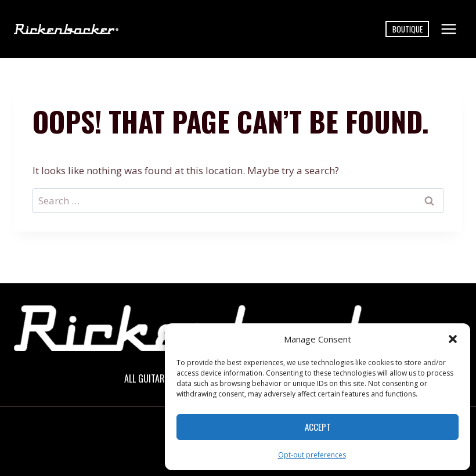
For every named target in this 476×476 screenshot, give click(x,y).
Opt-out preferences (312, 455)
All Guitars (147, 378)
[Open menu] (448, 29)
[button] (453, 339)
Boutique (408, 29)
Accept (318, 427)
